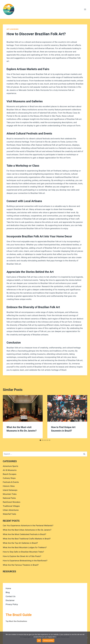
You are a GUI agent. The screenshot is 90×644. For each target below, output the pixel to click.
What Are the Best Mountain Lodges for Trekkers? (25, 547)
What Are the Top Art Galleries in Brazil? (20, 543)
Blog (8, 592)
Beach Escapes (10, 474)
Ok (39, 641)
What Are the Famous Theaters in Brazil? (21, 565)
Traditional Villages (11, 506)
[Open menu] (85, 9)
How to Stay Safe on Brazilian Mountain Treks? (23, 552)
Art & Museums (13, 29)
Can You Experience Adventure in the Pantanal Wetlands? (28, 526)
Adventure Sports (10, 466)
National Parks (9, 498)
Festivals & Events (11, 482)
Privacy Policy (12, 604)
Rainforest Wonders (12, 502)
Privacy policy (48, 641)
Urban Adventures (11, 510)
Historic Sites (9, 486)
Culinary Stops (9, 478)
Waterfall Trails (9, 514)
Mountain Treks (10, 494)
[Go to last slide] (7, 417)
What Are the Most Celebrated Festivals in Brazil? (24, 534)
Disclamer (10, 600)
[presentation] (23, 408)
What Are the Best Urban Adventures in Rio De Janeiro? (27, 530)
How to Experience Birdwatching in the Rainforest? (25, 561)
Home (8, 588)
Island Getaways (10, 490)
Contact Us (10, 596)
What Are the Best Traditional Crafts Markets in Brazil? (27, 539)
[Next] (83, 417)
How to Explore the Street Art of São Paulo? (22, 556)
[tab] (40, 440)
